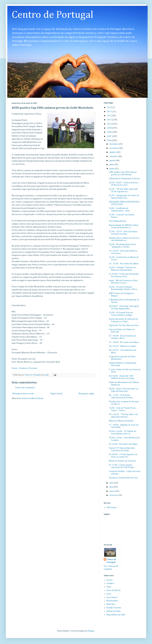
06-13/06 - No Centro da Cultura (123, 444)
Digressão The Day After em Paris (124, 325)
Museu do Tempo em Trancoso (122, 461)
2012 (110, 116)
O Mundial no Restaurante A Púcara (124, 179)
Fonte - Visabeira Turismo (24, 368)
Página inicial (56, 394)
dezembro (114, 144)
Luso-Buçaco (112, 597)
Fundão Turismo (114, 608)
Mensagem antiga (86, 394)
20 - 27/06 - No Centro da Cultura (124, 264)
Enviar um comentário (25, 388)
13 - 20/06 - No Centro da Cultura (124, 342)
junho (112, 169)
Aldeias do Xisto (113, 611)
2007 (110, 136)
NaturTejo (111, 604)
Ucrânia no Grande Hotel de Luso (123, 478)
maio (112, 483)
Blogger (91, 631)
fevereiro (114, 495)
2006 (110, 140)
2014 (110, 108)
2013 (110, 112)
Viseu (109, 587)
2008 (110, 132)
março (112, 491)
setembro (114, 156)
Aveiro (109, 580)
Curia (109, 594)
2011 (110, 120)
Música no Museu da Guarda (121, 421)
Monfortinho (112, 601)
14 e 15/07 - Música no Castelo (123, 346)
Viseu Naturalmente (118, 221)
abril (112, 487)
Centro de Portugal (53, 15)
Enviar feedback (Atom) (33, 398)
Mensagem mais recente (23, 394)
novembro (114, 148)
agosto (113, 161)
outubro (113, 152)
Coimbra (110, 583)
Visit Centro (112, 508)
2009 (110, 128)
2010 (110, 124)
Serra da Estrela (113, 590)
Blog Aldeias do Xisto (116, 615)
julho (112, 165)
